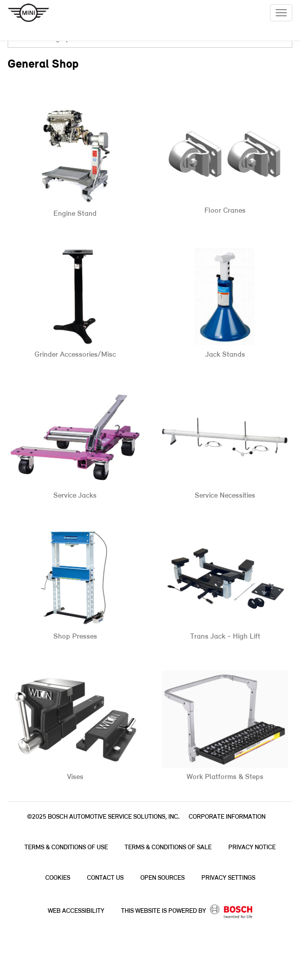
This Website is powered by (187, 911)
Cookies (58, 878)
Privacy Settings (228, 878)
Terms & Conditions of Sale (168, 847)
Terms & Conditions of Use (66, 847)
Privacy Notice (252, 847)
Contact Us (105, 878)
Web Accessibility (76, 911)
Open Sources (162, 878)
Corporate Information (227, 817)
